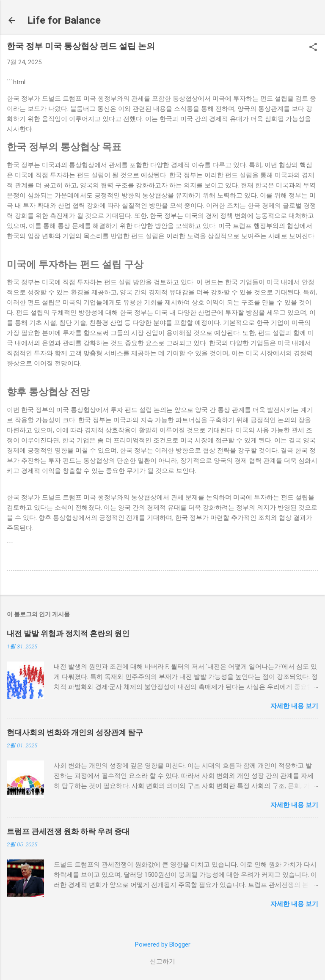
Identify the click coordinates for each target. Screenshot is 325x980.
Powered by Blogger (163, 944)
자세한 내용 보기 (294, 706)
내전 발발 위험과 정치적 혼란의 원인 (68, 633)
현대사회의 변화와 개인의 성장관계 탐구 (75, 732)
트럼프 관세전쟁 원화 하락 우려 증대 (68, 831)
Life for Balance (64, 20)
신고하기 (162, 961)
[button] (313, 48)
